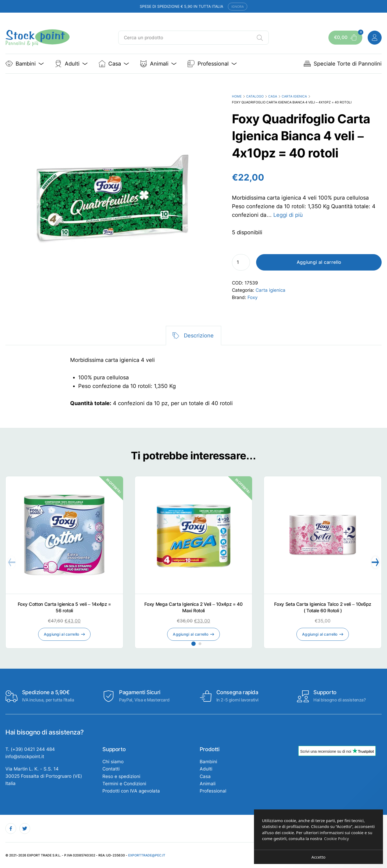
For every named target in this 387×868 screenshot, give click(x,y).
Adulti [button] (71, 64)
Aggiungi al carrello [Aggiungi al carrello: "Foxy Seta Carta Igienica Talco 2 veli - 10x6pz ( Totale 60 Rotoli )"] (320, 634)
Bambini (208, 762)
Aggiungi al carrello (319, 262)
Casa (273, 96)
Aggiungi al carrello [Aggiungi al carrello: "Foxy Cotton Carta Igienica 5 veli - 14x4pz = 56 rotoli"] (62, 634)
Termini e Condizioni (124, 784)
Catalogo (255, 96)
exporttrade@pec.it (147, 855)
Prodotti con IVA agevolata (131, 791)
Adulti (206, 769)
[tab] (194, 336)
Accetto (318, 857)
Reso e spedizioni (121, 776)
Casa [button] (114, 64)
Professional (213, 791)
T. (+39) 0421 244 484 (30, 749)
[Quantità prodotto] (241, 262)
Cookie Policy (337, 838)
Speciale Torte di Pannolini (343, 64)
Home (237, 96)
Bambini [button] (25, 64)
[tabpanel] (193, 382)
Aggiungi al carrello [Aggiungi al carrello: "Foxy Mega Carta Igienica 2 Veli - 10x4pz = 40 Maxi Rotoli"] (191, 634)
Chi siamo (113, 762)
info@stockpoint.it (25, 757)
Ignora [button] (238, 7)
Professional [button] (212, 64)
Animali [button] (158, 64)
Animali (208, 784)
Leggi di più (288, 215)
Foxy (252, 297)
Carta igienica (294, 96)
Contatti (111, 769)
